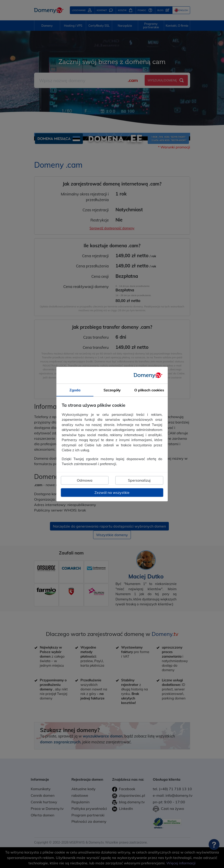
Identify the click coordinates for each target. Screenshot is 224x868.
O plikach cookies (149, 390)
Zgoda (75, 390)
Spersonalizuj (139, 480)
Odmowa (85, 480)
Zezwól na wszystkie (112, 492)
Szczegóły (112, 390)
